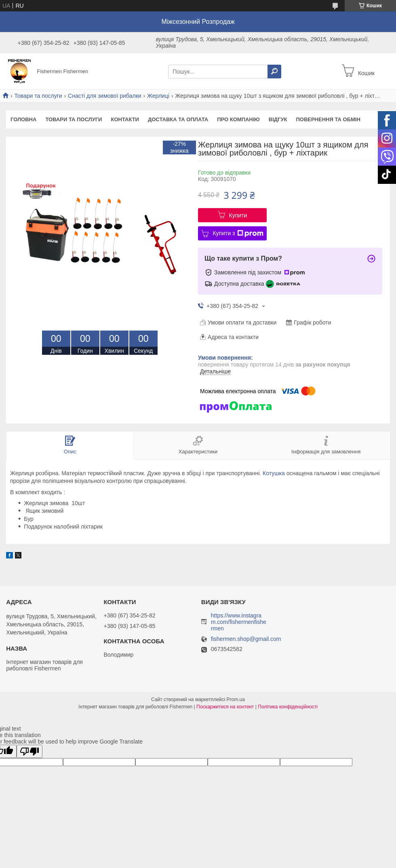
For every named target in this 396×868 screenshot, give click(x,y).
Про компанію (238, 119)
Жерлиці (158, 96)
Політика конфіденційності (288, 707)
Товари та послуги (38, 96)
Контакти (125, 119)
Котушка (274, 473)
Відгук (278, 119)
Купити (238, 215)
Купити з (238, 234)
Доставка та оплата (178, 119)
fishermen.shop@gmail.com (246, 639)
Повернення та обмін (328, 119)
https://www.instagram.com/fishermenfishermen (239, 622)
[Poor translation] (29, 751)
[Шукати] (274, 72)
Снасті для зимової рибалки (105, 96)
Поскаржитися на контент (225, 707)
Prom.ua (236, 699)
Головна (23, 119)
